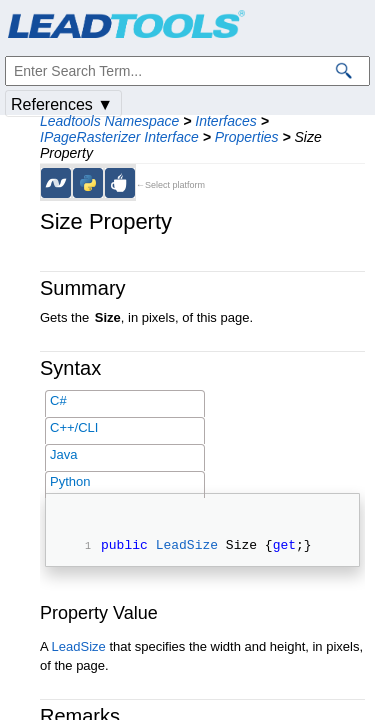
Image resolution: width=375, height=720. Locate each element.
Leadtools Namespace (109, 121)
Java (63, 454)
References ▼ (62, 104)
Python (70, 481)
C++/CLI (74, 427)
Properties (247, 137)
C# (58, 400)
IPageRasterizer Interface (119, 137)
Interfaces (225, 121)
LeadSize (187, 547)
